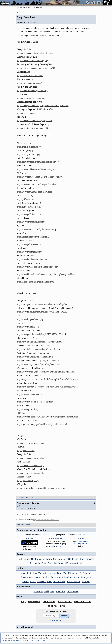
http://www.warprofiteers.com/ (30, 443)
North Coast (24, 559)
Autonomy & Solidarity (28, 503)
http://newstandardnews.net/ (29, 83)
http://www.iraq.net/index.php (30, 319)
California (59, 563)
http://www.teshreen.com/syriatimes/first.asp (37, 229)
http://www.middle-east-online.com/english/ (36, 169)
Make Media (34, 601)
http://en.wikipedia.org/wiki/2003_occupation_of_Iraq (41, 488)
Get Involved (49, 601)
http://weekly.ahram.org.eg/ (29, 154)
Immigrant (86, 577)
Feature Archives (83, 601)
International (76, 563)
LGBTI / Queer (45, 581)
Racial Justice (74, 581)
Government (57, 577)
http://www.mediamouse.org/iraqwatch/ (34, 121)
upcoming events (80, 544)
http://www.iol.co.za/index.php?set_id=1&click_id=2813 (42, 312)
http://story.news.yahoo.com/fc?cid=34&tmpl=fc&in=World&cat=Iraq (48, 379)
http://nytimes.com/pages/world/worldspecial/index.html (42, 424)
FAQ (23, 601)
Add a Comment (24, 525)
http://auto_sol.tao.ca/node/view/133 (33, 514)
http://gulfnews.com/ (26, 199)
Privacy (25, 640)
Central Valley (38, 559)
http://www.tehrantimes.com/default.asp (34, 192)
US (67, 563)
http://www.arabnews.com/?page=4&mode (36, 184)
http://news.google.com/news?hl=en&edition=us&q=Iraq (42, 304)
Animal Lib (26, 573)
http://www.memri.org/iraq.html (31, 473)
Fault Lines (52, 606)
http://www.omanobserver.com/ (31, 222)
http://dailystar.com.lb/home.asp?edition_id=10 (38, 162)
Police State (59, 581)
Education (73, 573)
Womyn (86, 581)
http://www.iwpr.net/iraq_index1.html (33, 128)
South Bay (73, 559)
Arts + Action (49, 573)
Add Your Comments (25, 498)
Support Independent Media (31, 530)
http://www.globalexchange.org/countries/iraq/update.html (43, 106)
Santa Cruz (47, 563)
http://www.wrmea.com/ (27, 113)
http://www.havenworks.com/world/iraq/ (35, 402)
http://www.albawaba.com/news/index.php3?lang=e (40, 177)
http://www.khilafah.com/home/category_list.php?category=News (46, 274)
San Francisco (87, 559)
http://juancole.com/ (26, 450)
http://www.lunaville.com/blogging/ (33, 61)
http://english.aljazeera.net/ (29, 147)
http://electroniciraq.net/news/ (30, 76)
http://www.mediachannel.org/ (30, 465)
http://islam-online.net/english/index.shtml (36, 282)
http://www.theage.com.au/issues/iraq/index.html (38, 364)
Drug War (62, 573)
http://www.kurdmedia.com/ (29, 252)
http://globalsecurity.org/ (28, 480)
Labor (33, 581)
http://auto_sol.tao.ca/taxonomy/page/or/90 (36, 68)
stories (83, 541)
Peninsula (35, 563)
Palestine (61, 591)
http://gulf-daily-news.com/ (29, 207)
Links (63, 606)
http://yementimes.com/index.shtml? (33, 237)
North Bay (51, 559)
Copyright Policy (16, 640)
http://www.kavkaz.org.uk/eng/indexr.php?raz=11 (39, 267)
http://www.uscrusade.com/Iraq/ (31, 98)
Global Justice (42, 577)
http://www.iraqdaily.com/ (28, 327)
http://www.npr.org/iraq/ (27, 409)
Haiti (47, 591)
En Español (85, 573)
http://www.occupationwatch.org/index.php (36, 53)
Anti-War (37, 573)
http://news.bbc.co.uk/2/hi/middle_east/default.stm (39, 342)
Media (25, 581)
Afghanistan (73, 591)
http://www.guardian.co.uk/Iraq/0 (31, 334)
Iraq (17, 12)
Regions (21, 554)
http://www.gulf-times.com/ (29, 214)
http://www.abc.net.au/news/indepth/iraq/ (35, 357)
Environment (27, 577)
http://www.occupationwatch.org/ (31, 458)
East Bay (62, 559)
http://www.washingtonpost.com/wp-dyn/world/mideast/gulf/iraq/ (46, 372)
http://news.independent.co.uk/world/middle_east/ (39, 349)
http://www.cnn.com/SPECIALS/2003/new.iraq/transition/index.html (47, 417)
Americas (38, 591)
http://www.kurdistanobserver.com (32, 259)
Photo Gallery (65, 601)
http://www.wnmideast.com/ (29, 394)
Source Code (40, 640)
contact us (60, 546)
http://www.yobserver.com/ (29, 244)
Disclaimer (5, 640)
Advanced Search (56, 621)
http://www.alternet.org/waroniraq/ (32, 91)
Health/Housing (72, 577)
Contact (32, 640)
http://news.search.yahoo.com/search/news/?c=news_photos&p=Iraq (47, 387)
